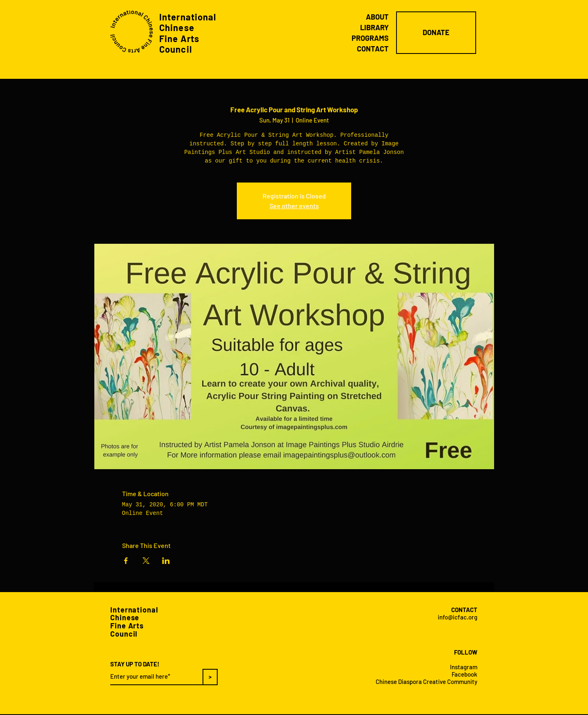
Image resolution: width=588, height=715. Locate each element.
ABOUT (377, 17)
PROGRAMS (370, 38)
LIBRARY (374, 27)
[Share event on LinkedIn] (166, 561)
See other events (294, 206)
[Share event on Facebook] (126, 561)
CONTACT (373, 49)
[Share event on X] (146, 561)
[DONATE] (436, 33)
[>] (210, 677)
